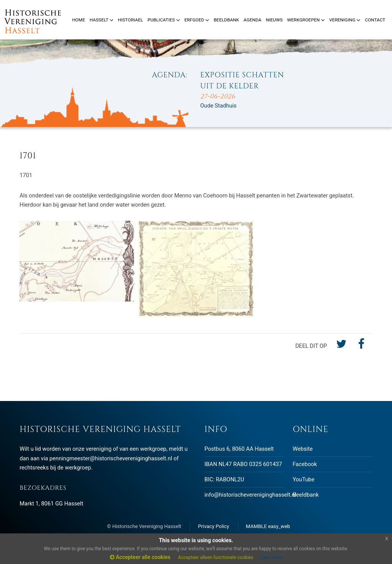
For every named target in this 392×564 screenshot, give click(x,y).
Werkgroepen (306, 20)
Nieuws (274, 20)
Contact (375, 20)
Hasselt (101, 20)
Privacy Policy (213, 526)
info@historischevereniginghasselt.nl (250, 495)
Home (78, 20)
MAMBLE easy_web (268, 526)
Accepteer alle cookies (140, 557)
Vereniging (345, 20)
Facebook (305, 464)
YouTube (303, 479)
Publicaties (164, 20)
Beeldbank (305, 495)
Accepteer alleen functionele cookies (216, 557)
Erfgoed (197, 20)
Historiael (131, 20)
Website (302, 449)
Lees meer (271, 557)
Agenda (252, 20)
